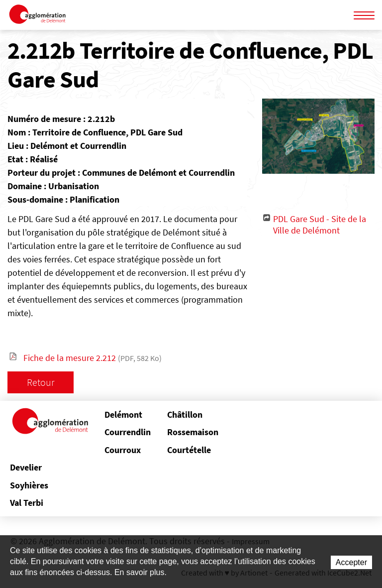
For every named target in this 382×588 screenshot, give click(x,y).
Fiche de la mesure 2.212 (93, 358)
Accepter (351, 562)
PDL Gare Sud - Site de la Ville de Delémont (320, 225)
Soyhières (29, 485)
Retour (41, 382)
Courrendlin (128, 432)
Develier (26, 467)
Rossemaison (191, 432)
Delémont (123, 414)
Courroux (123, 450)
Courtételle (189, 450)
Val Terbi (27, 503)
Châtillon (185, 414)
